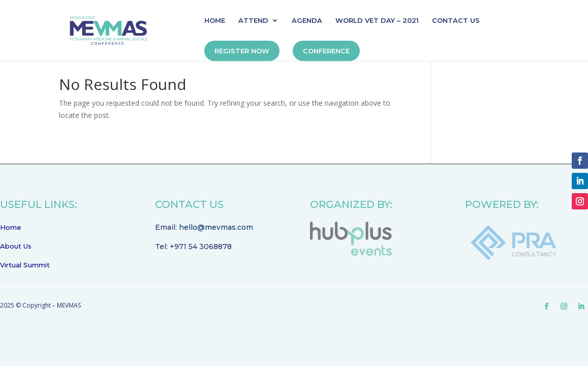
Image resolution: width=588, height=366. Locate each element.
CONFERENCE (326, 51)
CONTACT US (456, 21)
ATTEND (253, 21)
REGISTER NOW (242, 51)
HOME (215, 21)
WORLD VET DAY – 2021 (377, 21)
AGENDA (307, 21)
